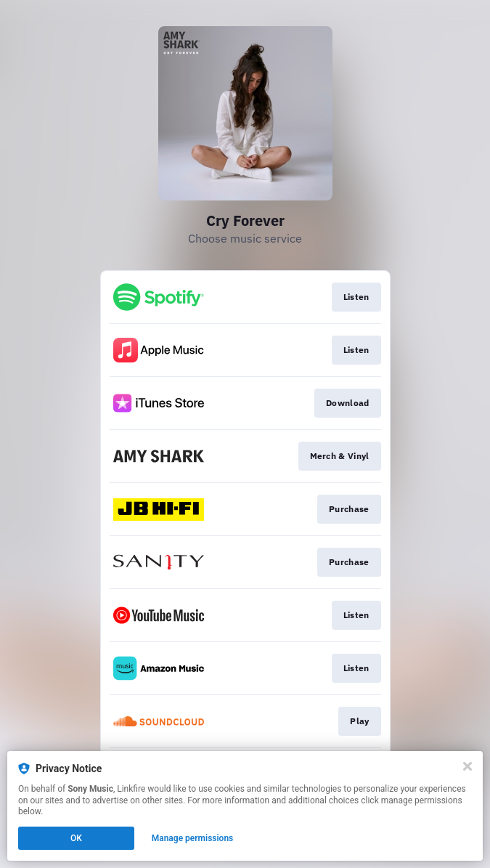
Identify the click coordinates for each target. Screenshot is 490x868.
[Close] (467, 766)
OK (76, 838)
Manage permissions (193, 838)
